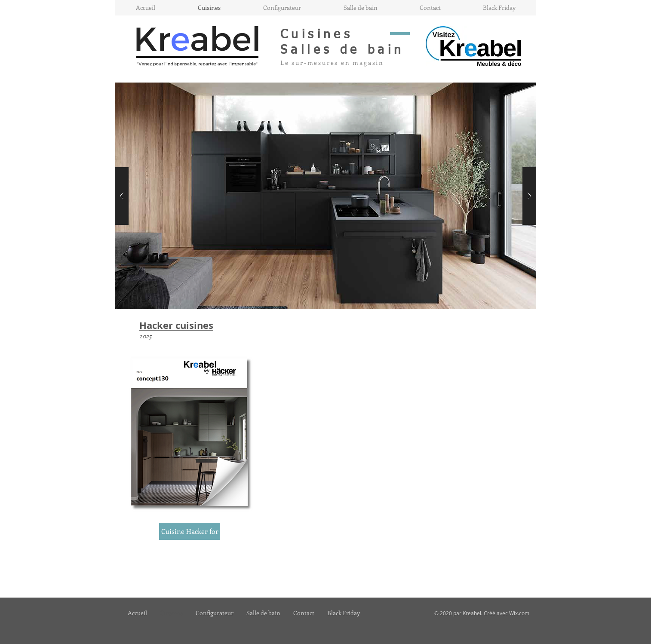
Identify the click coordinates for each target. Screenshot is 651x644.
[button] (325, 196)
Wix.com (519, 613)
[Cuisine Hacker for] (190, 531)
